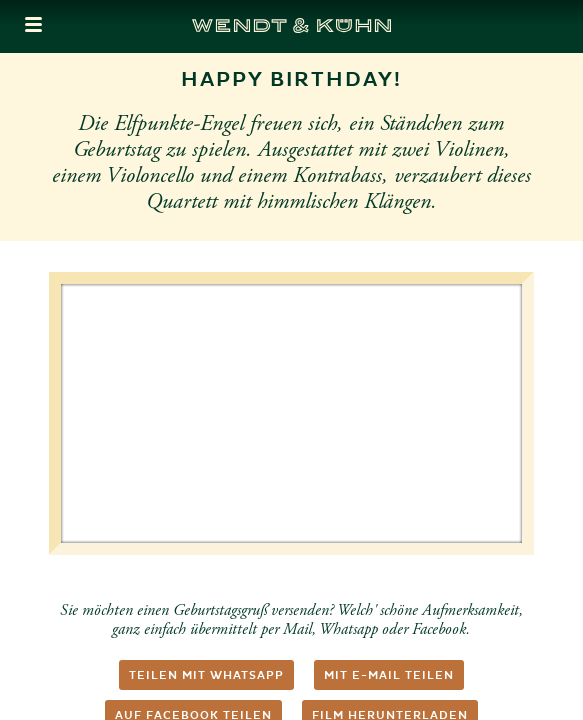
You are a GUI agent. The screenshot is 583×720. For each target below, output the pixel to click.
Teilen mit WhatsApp (206, 675)
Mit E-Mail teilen (389, 675)
